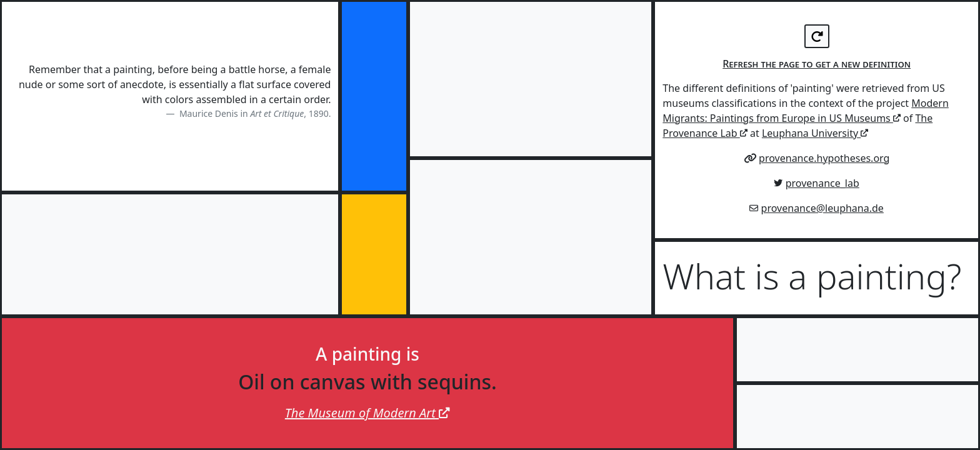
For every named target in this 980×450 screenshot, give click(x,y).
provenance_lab (822, 183)
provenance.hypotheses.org (824, 158)
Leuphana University (815, 133)
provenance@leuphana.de (822, 208)
